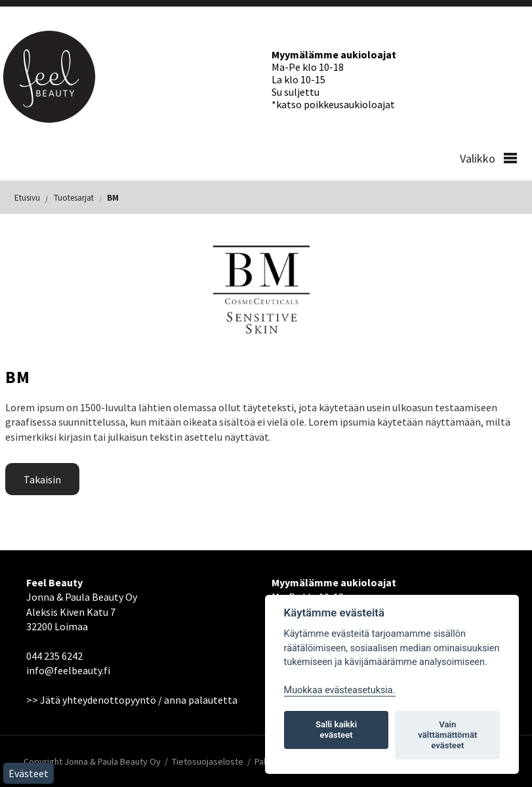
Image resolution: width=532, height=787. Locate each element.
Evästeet (29, 773)
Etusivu (27, 198)
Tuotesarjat (74, 198)
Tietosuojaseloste (208, 761)
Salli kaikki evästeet (336, 730)
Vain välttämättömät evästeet (447, 735)
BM (113, 198)
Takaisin (42, 479)
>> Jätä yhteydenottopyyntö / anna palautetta (132, 700)
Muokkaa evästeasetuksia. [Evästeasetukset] (340, 690)
